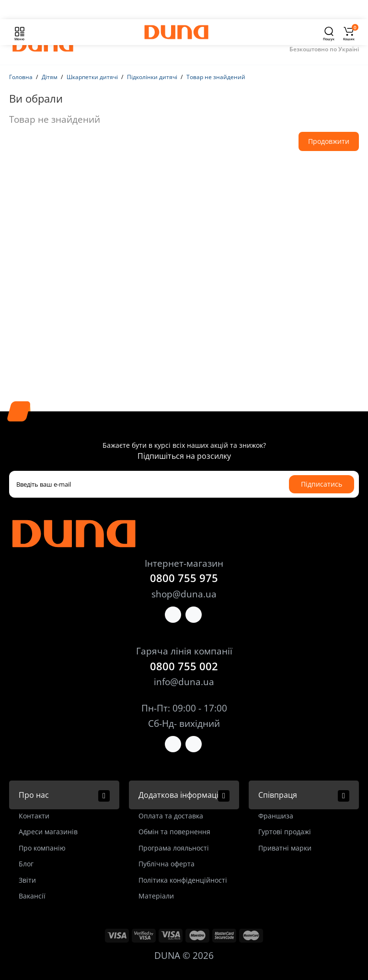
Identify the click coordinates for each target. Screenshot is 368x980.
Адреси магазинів (48, 832)
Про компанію (42, 848)
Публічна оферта (167, 864)
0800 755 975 (184, 578)
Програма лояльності (174, 848)
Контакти (34, 816)
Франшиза (276, 816)
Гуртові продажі (285, 832)
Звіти (27, 880)
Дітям (50, 77)
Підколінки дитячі (152, 77)
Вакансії (32, 896)
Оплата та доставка (171, 816)
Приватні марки (285, 848)
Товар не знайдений (216, 77)
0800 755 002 (184, 666)
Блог (26, 864)
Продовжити (329, 141)
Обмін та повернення (174, 832)
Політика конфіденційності (183, 880)
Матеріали (156, 896)
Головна (21, 77)
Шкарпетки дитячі (92, 77)
